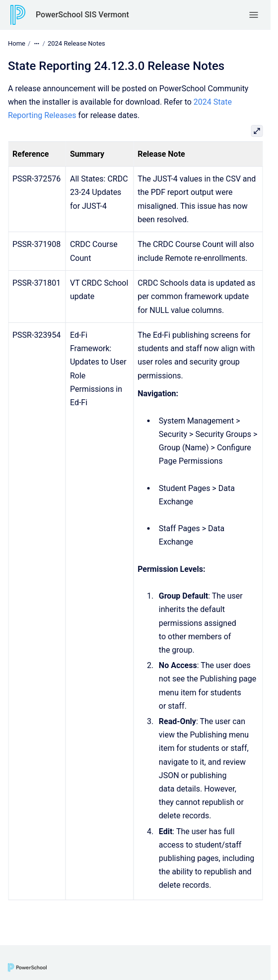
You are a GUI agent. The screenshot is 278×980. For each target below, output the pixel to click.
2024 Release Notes (76, 43)
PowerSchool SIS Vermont (82, 15)
